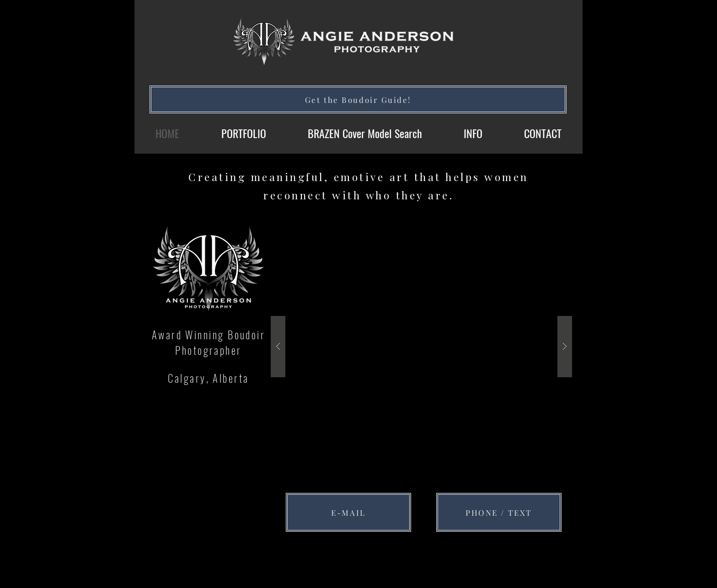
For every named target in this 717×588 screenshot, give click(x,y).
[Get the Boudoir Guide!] (358, 99)
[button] (421, 346)
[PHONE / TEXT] (499, 512)
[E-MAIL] (348, 512)
